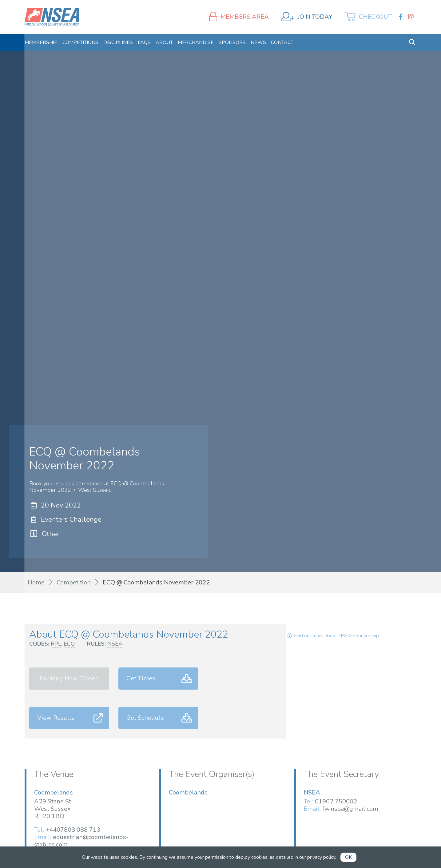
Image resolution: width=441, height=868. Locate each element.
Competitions (80, 42)
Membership (41, 42)
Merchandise (196, 42)
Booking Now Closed (69, 678)
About (164, 42)
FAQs (144, 42)
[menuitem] (41, 42)
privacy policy (321, 857)
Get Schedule (145, 718)
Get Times (141, 678)
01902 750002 (336, 801)
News (258, 42)
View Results (56, 718)
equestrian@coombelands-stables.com (81, 841)
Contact (282, 42)
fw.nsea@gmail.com (350, 809)
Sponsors (232, 42)
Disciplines (118, 42)
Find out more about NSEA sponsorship (332, 636)
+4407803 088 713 (73, 830)
